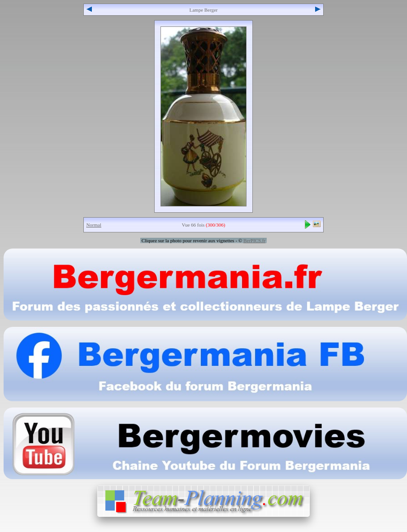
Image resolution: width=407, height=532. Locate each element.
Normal (94, 225)
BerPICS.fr (254, 240)
